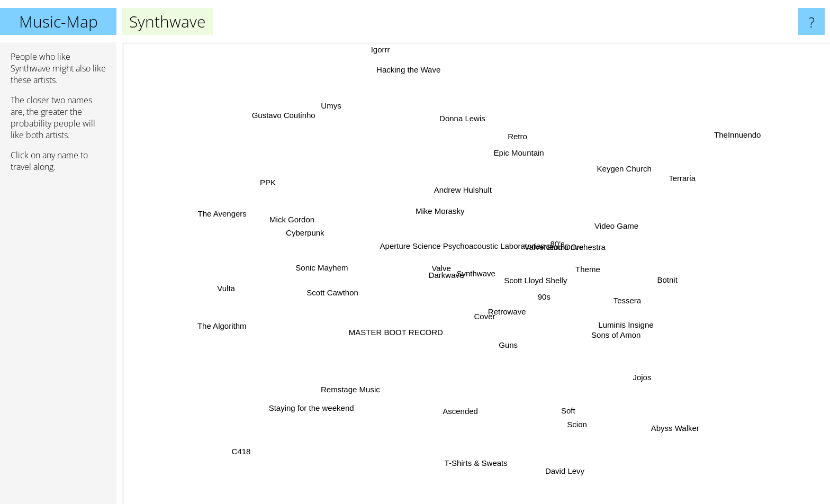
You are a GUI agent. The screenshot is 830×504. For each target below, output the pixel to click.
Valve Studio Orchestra (579, 242)
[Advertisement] (58, 343)
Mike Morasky (438, 200)
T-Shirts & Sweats (475, 448)
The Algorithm (220, 330)
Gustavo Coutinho (284, 116)
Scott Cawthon (314, 285)
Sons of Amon (617, 328)
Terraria (665, 187)
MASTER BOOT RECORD (419, 335)
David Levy (566, 466)
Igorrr (381, 49)
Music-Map (58, 21)
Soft (558, 396)
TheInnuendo (719, 144)
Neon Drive (574, 222)
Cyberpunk (322, 236)
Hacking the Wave (417, 87)
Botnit (640, 276)
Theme (596, 261)
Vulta (234, 287)
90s (534, 302)
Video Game (605, 224)
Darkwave (417, 261)
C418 (238, 454)
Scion (584, 440)
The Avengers (247, 219)
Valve (429, 269)
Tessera (626, 299)
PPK (290, 190)
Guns (491, 360)
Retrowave (522, 326)
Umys (341, 123)
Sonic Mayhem (324, 268)
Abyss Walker (659, 415)
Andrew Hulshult (466, 186)
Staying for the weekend (327, 395)
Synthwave (476, 273)
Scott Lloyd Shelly (533, 285)
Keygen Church (634, 163)
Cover (476, 319)
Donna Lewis (467, 136)
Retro (512, 151)
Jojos (636, 377)
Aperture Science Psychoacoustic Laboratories (462, 241)
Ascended (461, 396)
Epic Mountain (525, 174)
